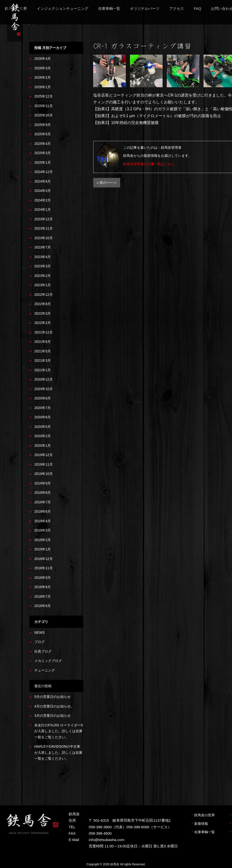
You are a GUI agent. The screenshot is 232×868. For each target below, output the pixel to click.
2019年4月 (43, 521)
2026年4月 (43, 59)
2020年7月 (43, 408)
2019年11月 (44, 464)
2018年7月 (43, 596)
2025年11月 (44, 106)
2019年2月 (43, 540)
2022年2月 (43, 323)
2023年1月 (43, 285)
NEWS (39, 632)
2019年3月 (43, 530)
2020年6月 (43, 417)
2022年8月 (43, 304)
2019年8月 (43, 493)
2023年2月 (43, 276)
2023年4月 (43, 257)
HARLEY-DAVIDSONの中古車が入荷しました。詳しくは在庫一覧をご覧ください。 (58, 752)
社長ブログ (43, 651)
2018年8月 (43, 587)
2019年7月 (43, 502)
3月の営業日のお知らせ (52, 716)
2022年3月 (43, 313)
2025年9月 (43, 125)
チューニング (45, 670)
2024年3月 (43, 191)
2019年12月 (44, 455)
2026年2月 (43, 77)
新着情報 (201, 824)
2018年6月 (43, 606)
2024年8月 (43, 181)
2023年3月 (43, 266)
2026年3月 (43, 68)
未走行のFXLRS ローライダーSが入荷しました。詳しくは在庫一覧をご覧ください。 (59, 731)
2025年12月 (44, 96)
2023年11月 (44, 228)
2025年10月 (44, 115)
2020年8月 (43, 398)
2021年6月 (43, 342)
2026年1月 (43, 87)
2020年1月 (43, 446)
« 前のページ (107, 183)
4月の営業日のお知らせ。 (54, 706)
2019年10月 (44, 474)
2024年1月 (43, 210)
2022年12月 (44, 295)
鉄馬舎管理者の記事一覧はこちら (149, 164)
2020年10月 (44, 389)
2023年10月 (44, 238)
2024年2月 (43, 200)
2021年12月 (44, 332)
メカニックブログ (48, 661)
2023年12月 (44, 219)
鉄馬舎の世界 (205, 815)
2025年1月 (43, 162)
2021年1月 (43, 370)
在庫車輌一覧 (205, 832)
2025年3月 (43, 153)
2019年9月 (43, 483)
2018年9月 (43, 578)
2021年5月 (43, 351)
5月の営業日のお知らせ (52, 697)
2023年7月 (43, 247)
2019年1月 (43, 549)
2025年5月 (43, 134)
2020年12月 (44, 379)
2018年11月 (44, 568)
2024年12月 (44, 172)
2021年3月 (43, 360)
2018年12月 (44, 559)
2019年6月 (43, 511)
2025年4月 (43, 144)
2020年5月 (43, 427)
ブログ (39, 642)
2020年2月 (43, 436)
